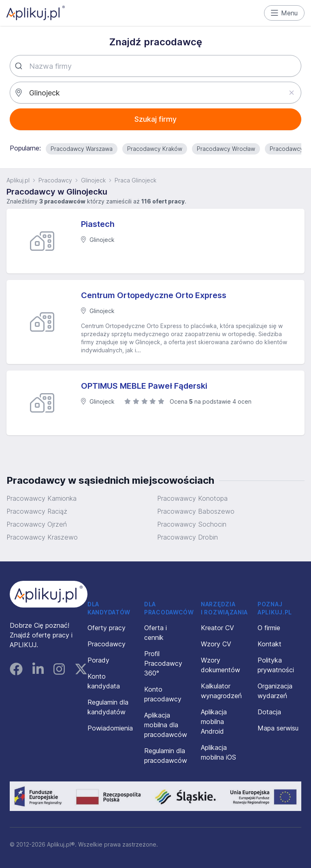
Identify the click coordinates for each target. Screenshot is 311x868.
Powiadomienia (110, 728)
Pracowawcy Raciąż (37, 511)
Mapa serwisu (278, 728)
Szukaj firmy (155, 119)
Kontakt (269, 644)
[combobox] (155, 66)
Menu (284, 13)
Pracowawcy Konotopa (192, 498)
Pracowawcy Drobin (187, 537)
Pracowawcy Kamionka (42, 498)
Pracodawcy (55, 180)
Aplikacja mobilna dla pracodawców (166, 725)
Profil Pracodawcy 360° (163, 663)
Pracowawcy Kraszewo (42, 537)
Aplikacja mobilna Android (214, 722)
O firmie (269, 628)
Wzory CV (216, 644)
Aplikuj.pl (18, 180)
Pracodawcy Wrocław (226, 149)
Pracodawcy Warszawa (82, 149)
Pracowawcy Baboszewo (196, 511)
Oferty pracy (107, 628)
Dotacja (269, 712)
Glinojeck (93, 180)
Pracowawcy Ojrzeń (37, 524)
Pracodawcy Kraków (155, 149)
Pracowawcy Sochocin (192, 524)
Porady (98, 660)
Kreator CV (217, 628)
